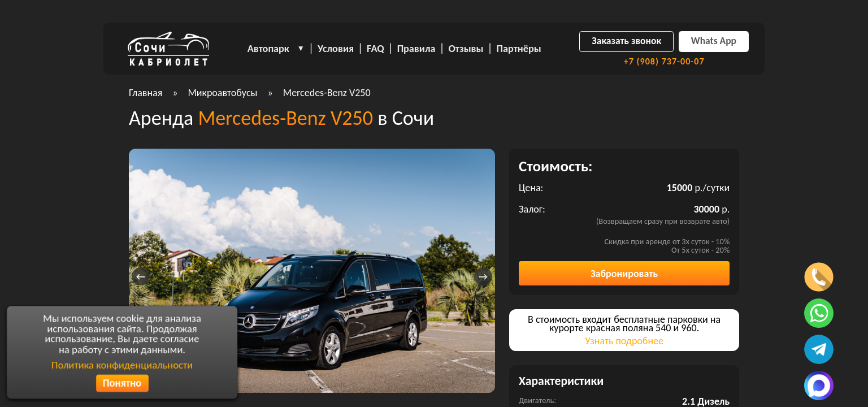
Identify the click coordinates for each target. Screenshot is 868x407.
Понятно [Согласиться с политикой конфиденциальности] (122, 384)
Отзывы (466, 49)
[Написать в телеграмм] (819, 349)
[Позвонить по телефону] (819, 277)
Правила (416, 49)
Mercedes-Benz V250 (327, 93)
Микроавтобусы (222, 93)
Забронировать (624, 274)
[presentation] (141, 276)
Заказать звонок (626, 41)
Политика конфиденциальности (122, 365)
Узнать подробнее (624, 341)
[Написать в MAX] (819, 386)
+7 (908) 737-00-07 (664, 62)
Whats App (714, 41)
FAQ (376, 49)
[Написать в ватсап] (819, 313)
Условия (336, 49)
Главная (146, 93)
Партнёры (519, 49)
